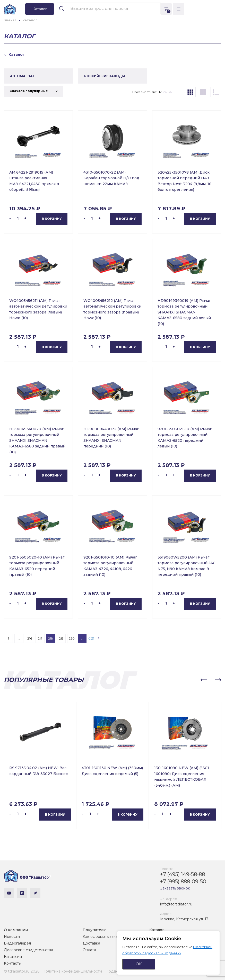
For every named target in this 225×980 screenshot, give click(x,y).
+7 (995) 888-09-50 (183, 882)
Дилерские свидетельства (28, 950)
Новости (12, 937)
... (19, 638)
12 (160, 92)
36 (170, 92)
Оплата (89, 950)
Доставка (91, 943)
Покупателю (95, 930)
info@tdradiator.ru (176, 904)
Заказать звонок (175, 888)
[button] (204, 680)
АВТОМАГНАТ (22, 76)
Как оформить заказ (101, 937)
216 (30, 638)
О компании (16, 930)
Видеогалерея (17, 943)
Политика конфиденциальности (72, 971)
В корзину (52, 219)
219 (61, 638)
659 (91, 638)
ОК (139, 964)
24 (165, 92)
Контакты (13, 963)
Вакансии (13, 957)
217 (40, 638)
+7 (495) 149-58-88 (183, 874)
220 (72, 638)
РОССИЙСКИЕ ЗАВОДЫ (105, 76)
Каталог (157, 930)
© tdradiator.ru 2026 (22, 971)
